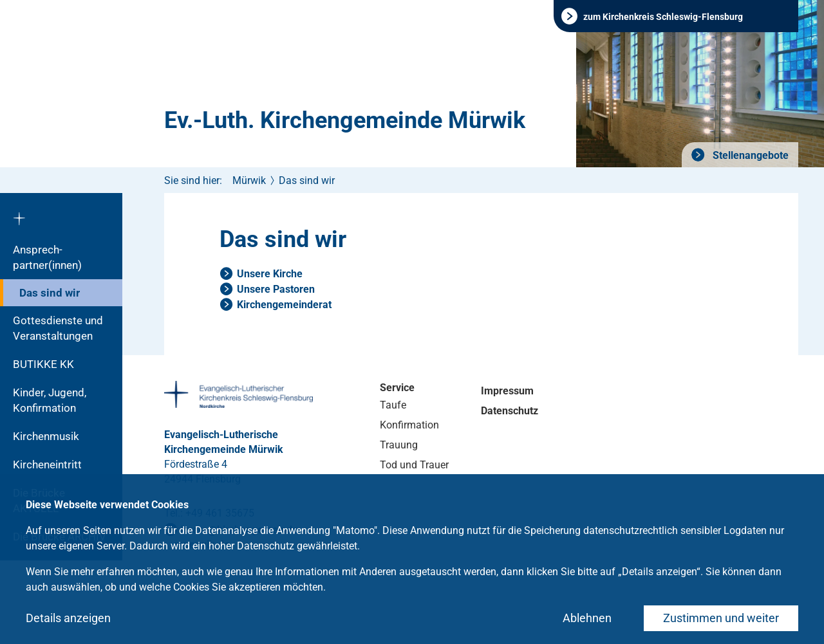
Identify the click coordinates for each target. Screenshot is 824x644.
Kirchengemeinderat (284, 305)
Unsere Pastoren (276, 289)
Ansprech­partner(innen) (47, 257)
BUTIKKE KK (43, 364)
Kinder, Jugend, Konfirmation (50, 400)
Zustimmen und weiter (721, 618)
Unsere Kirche (270, 274)
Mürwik (249, 180)
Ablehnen (587, 618)
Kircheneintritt (47, 465)
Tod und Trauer (414, 465)
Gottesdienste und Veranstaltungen (58, 328)
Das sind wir (50, 293)
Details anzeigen (68, 618)
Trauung (399, 445)
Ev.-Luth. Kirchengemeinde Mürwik (345, 120)
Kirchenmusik (46, 436)
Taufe (393, 405)
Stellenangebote (749, 155)
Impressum (507, 391)
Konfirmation (409, 425)
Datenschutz (510, 411)
